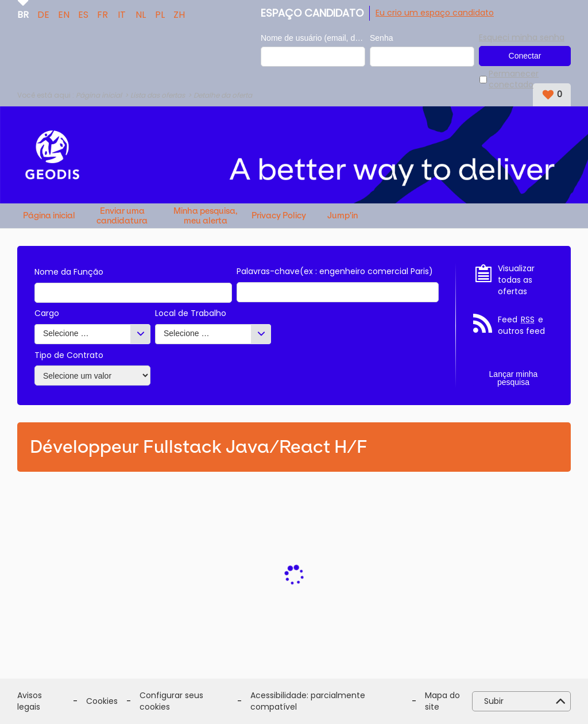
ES (83, 14)
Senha (381, 38)
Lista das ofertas (158, 95)
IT (122, 14)
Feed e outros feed (521, 326)
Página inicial (99, 95)
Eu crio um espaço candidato (435, 13)
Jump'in (343, 216)
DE (43, 14)
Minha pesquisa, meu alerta (206, 216)
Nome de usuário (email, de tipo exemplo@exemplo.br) (313, 38)
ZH (179, 14)
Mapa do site (442, 701)
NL (141, 14)
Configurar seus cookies (171, 701)
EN (64, 14)
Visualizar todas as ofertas (516, 280)
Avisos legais (30, 701)
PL (160, 14)
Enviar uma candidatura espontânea (122, 216)
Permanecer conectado (514, 80)
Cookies (102, 701)
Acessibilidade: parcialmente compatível (308, 701)
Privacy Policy (279, 216)
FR (102, 14)
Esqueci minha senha (522, 37)
